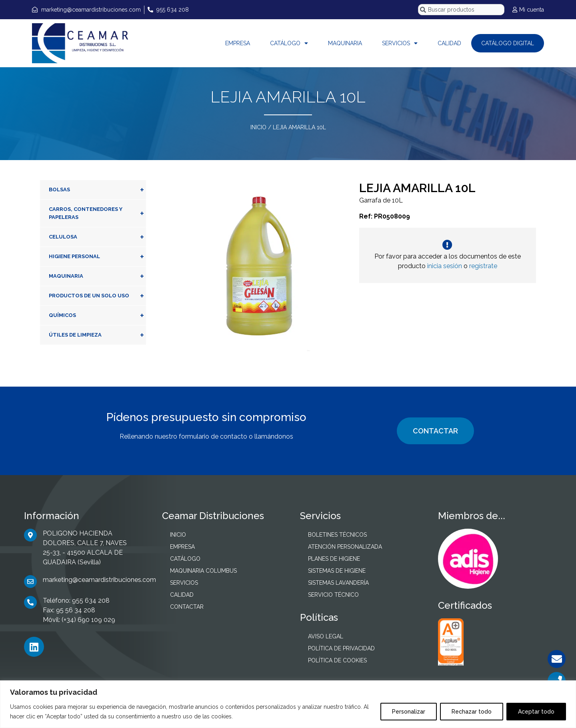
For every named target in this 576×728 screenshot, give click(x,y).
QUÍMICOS (97, 315)
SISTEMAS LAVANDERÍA (338, 583)
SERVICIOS (400, 43)
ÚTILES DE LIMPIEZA (97, 335)
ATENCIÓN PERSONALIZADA (345, 547)
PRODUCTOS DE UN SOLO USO (97, 296)
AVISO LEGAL (326, 636)
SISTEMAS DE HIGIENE (337, 571)
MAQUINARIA (345, 43)
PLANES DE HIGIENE (334, 559)
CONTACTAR (435, 431)
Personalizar (409, 712)
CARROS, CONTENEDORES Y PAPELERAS (97, 213)
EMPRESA (238, 43)
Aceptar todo (536, 712)
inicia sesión (445, 266)
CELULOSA (97, 237)
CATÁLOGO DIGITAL (508, 43)
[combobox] (461, 10)
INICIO (258, 127)
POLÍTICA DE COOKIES (337, 660)
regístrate (483, 266)
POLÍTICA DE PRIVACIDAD (341, 648)
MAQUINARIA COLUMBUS (203, 571)
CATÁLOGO (289, 43)
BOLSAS (97, 190)
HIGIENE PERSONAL (97, 257)
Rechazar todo (472, 712)
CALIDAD (449, 43)
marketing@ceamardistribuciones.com (99, 580)
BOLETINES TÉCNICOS (337, 535)
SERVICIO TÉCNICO (333, 595)
